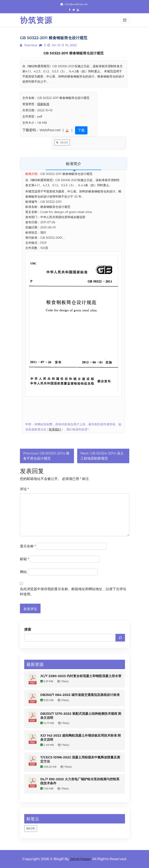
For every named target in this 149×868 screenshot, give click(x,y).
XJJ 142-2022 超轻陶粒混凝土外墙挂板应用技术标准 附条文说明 (81, 738)
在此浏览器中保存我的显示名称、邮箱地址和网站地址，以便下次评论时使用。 (73, 592)
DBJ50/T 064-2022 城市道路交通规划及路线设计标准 (80, 695)
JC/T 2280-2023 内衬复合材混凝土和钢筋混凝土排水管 (81, 676)
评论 (24, 489)
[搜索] (120, 638)
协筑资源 (36, 20)
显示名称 (28, 546)
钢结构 (62, 142)
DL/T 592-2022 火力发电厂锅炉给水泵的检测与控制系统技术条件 (80, 781)
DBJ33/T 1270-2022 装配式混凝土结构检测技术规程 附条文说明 (81, 716)
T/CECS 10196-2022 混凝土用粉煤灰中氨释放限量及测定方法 (80, 759)
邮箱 (24, 559)
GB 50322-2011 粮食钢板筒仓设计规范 (74, 53)
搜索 (28, 629)
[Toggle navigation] (125, 20)
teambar (30, 45)
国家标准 (43, 104)
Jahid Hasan (81, 859)
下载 (81, 130)
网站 (23, 572)
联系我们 (55, 429)
